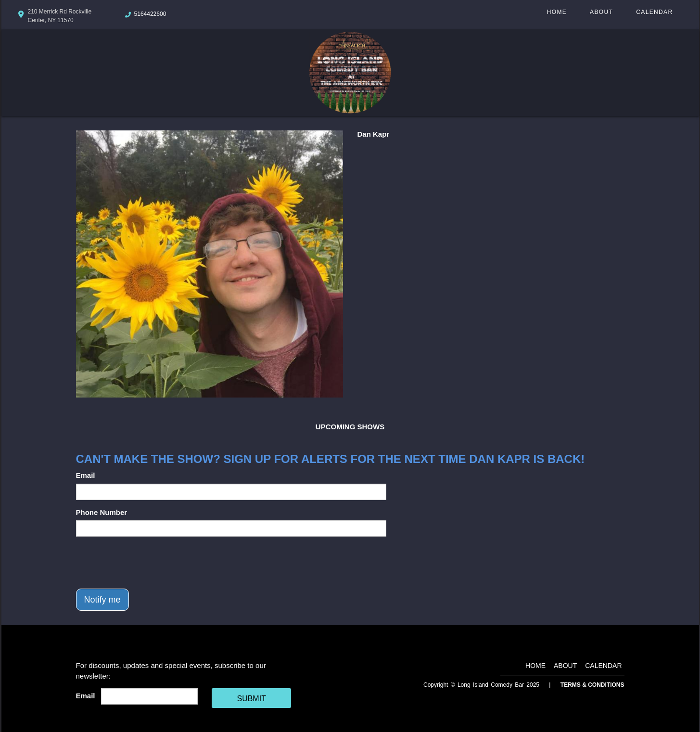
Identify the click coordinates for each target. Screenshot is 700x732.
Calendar (654, 12)
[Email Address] (149, 696)
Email (86, 475)
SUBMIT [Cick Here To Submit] (251, 699)
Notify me (102, 600)
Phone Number (102, 512)
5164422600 (150, 14)
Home (557, 12)
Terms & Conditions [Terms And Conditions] (592, 685)
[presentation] (149, 563)
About (601, 12)
